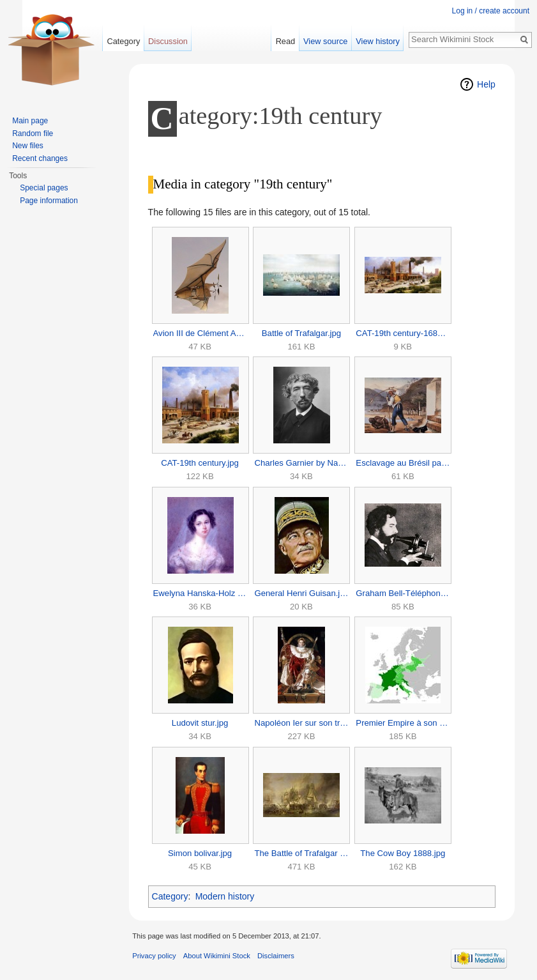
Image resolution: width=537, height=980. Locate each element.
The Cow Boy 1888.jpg (403, 853)
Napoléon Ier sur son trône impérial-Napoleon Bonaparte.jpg (301, 723)
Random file (33, 134)
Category (170, 896)
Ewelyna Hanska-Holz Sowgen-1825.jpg (200, 593)
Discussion (168, 41)
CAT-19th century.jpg (200, 463)
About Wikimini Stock (217, 956)
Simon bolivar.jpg (200, 853)
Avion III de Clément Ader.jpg (200, 333)
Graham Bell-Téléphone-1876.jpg (403, 593)
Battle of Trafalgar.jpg (301, 333)
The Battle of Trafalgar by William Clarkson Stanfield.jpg (301, 853)
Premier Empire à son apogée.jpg (403, 723)
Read (286, 41)
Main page (30, 121)
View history (378, 41)
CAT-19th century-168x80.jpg (403, 333)
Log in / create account (491, 11)
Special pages (44, 188)
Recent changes (40, 158)
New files (28, 146)
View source (325, 41)
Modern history (225, 896)
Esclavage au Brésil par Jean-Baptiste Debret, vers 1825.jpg (403, 463)
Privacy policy (154, 956)
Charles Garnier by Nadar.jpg (301, 463)
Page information (49, 201)
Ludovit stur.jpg (200, 723)
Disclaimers (276, 956)
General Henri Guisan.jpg (301, 593)
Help (486, 84)
